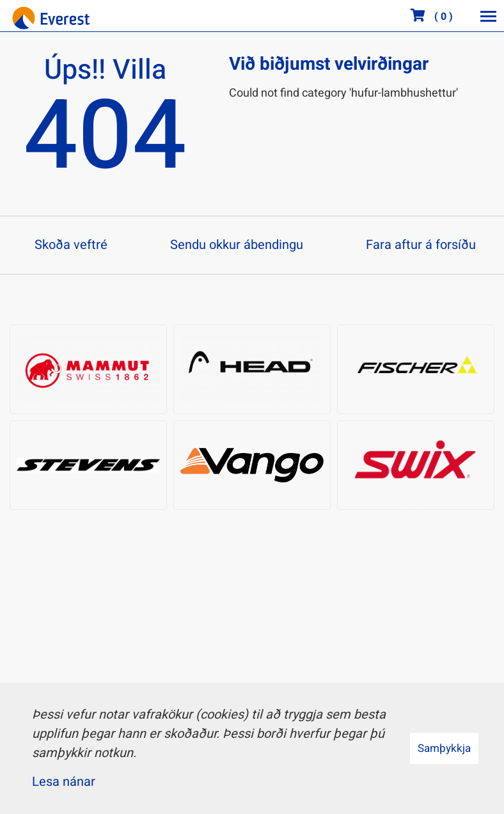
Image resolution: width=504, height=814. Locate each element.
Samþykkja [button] (444, 748)
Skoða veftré (71, 245)
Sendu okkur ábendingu (237, 245)
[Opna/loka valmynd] (488, 16)
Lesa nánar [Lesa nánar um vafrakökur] (64, 782)
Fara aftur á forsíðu (421, 245)
